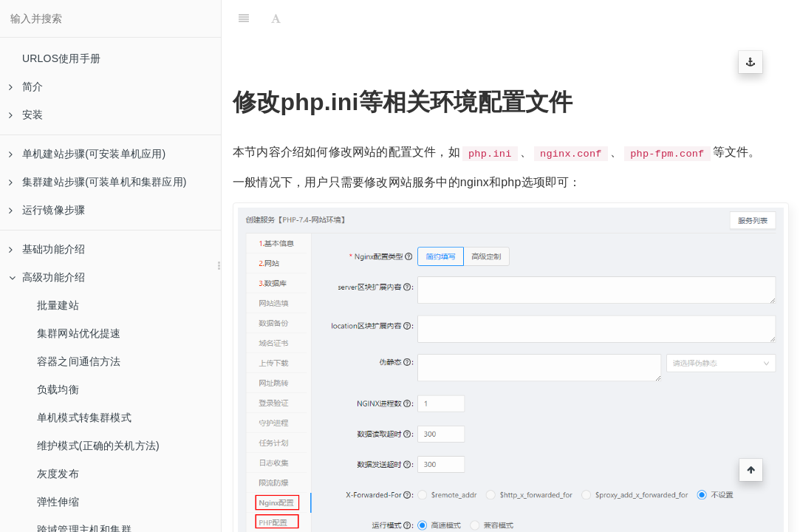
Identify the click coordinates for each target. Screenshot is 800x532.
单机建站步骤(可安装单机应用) (87, 154)
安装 (26, 115)
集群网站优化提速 (79, 333)
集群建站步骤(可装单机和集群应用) (98, 182)
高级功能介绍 (47, 277)
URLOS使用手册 (61, 58)
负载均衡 (58, 389)
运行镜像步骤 (47, 210)
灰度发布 (58, 474)
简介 (26, 86)
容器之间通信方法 (79, 361)
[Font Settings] (276, 18)
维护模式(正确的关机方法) (98, 446)
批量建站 (58, 305)
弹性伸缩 (58, 502)
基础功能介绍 (47, 249)
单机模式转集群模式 (84, 417)
